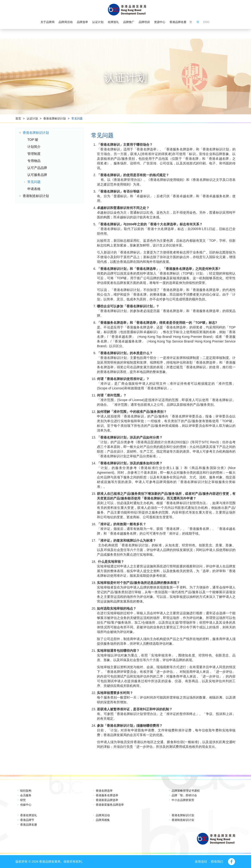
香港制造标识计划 (36, 196)
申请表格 (34, 189)
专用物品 (34, 161)
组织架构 (26, 791)
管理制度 (34, 154)
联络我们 (217, 862)
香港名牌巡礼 (29, 815)
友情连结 (201, 862)
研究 (23, 800)
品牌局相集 (103, 820)
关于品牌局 (48, 22)
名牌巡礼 (113, 22)
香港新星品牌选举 (107, 800)
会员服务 (26, 795)
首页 (18, 119)
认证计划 (98, 22)
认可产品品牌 (37, 168)
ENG (206, 22)
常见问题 (77, 119)
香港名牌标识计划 (55, 119)
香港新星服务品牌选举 (110, 805)
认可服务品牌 (37, 175)
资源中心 (160, 22)
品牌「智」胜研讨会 (184, 795)
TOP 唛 (33, 140)
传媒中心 (26, 805)
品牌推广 (129, 22)
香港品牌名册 (178, 22)
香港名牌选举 (104, 791)
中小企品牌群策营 (183, 800)
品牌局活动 (66, 22)
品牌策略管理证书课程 (186, 791)
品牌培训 (144, 22)
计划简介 (34, 147)
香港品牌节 (27, 820)
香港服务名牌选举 (107, 795)
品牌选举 (82, 22)
